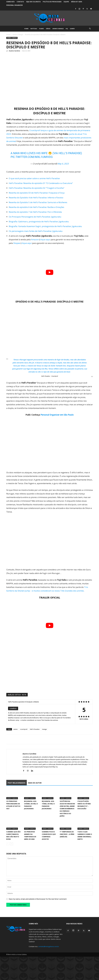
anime (15, 729)
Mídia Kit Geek (77, 2)
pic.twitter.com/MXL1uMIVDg (32, 157)
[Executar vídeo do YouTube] (50, 272)
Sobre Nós (10, 2)
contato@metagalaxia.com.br (49, 946)
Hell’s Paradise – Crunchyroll (49, 376)
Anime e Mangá (58, 29)
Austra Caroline (15, 51)
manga (44, 729)
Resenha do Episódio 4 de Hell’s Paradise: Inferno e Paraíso (36, 198)
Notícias (34, 29)
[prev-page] (8, 844)
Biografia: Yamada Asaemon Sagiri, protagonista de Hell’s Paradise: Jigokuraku (45, 226)
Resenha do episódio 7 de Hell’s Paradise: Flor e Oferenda (35, 212)
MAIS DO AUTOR (35, 783)
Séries (48, 29)
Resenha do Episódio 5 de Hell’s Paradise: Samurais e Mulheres (38, 202)
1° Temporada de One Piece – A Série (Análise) (67, 834)
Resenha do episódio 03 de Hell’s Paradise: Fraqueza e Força (37, 193)
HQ (67, 29)
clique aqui (45, 239)
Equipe (66, 2)
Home (26, 29)
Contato (20, 2)
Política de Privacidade (52, 2)
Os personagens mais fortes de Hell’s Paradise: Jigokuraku (36, 231)
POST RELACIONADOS (17, 783)
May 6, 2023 (63, 164)
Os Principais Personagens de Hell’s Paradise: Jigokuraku (35, 217)
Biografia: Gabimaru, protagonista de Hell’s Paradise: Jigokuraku (39, 221)
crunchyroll (24, 729)
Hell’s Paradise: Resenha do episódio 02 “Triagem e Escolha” (37, 188)
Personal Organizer (14, 5)
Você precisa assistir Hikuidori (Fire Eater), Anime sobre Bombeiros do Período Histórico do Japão (67, 809)
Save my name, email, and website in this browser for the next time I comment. (38, 899)
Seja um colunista (33, 2)
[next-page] (12, 844)
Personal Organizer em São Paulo (57, 415)
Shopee (17, 243)
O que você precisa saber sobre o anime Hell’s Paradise (34, 178)
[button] (90, 29)
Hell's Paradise (35, 729)
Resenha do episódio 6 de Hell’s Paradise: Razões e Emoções (36, 207)
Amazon (35, 239)
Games (72, 29)
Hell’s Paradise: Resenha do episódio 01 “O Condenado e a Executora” (41, 183)
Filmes (41, 29)
